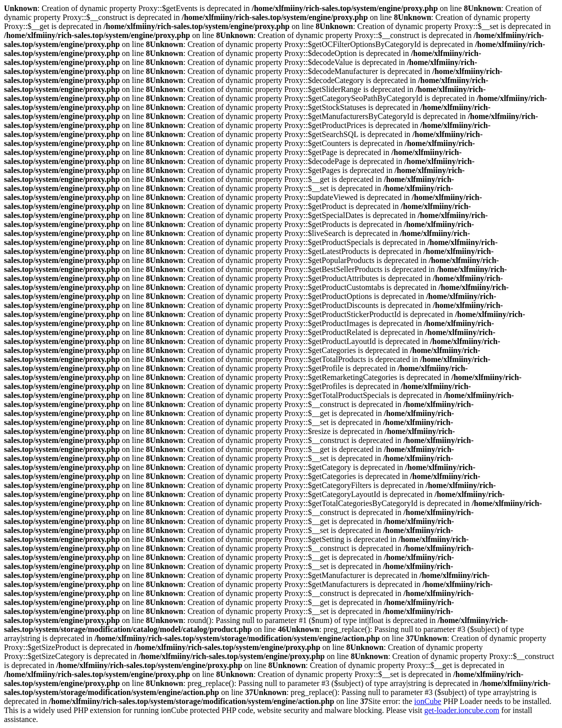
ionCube (427, 701)
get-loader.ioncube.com (461, 710)
